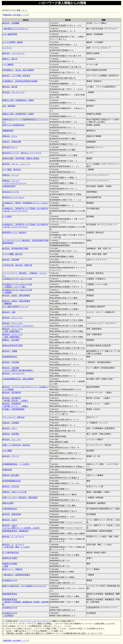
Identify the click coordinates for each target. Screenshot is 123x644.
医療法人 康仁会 (10, 59)
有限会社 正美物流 (11, 423)
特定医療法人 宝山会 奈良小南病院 (18, 70)
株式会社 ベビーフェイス (13, 53)
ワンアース (7, 48)
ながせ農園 (7, 451)
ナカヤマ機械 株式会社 (13, 254)
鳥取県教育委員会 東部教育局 (15, 531)
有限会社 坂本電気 (11, 434)
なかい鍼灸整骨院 (10, 34)
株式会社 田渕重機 (11, 23)
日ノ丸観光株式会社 (11, 553)
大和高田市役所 (9, 186)
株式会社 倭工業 (10, 87)
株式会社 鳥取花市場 (12, 514)
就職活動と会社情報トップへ (16, 15)
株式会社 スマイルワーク (13, 373)
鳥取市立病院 (8, 503)
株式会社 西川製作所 (12, 393)
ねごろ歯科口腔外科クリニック (15, 307)
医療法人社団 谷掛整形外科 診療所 (18, 100)
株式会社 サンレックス (13, 318)
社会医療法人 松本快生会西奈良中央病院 (20, 81)
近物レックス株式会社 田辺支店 (16, 445)
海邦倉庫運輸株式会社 (12, 481)
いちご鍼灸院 (8, 65)
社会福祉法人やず (10, 580)
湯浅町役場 (7, 470)
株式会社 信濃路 (10, 351)
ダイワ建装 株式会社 (12, 170)
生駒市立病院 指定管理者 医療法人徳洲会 (21, 158)
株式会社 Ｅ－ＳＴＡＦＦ (13, 537)
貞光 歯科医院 (9, 106)
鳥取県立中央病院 (10, 558)
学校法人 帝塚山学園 (12, 142)
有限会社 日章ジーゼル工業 (14, 492)
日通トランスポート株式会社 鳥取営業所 (20, 498)
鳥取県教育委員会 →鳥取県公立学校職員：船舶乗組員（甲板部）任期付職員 (25, 602)
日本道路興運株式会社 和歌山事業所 (18, 379)
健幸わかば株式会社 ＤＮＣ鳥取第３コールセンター (25, 586)
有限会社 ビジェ (10, 136)
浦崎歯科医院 (8, 131)
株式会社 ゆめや (10, 520)
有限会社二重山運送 (11, 475)
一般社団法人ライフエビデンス (15, 29)
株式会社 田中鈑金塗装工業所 (15, 249)
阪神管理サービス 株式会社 (14, 233)
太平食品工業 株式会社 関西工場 (17, 265)
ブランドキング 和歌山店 (13, 417)
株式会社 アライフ (11, 456)
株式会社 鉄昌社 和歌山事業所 (16, 296)
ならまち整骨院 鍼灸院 (13, 42)
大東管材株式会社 (10, 509)
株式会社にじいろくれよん (13, 197)
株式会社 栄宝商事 (11, 260)
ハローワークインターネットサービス (35, 621)
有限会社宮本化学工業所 (13, 346)
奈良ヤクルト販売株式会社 (13, 125)
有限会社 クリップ (11, 175)
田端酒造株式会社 (10, 357)
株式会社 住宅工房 (11, 486)
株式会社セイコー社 (11, 192)
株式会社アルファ (10, 147)
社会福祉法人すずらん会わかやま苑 (17, 279)
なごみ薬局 (7, 217)
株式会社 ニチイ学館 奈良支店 (16, 76)
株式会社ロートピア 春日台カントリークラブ (22, 153)
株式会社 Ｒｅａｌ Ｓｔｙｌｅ (16, 164)
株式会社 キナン (10, 428)
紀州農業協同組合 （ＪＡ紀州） (16, 464)
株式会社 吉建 (9, 312)
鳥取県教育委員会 (10, 594)
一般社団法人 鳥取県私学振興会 (16, 575)
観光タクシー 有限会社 (13, 569)
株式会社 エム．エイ (12, 440)
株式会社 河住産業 (11, 362)
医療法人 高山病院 (11, 340)
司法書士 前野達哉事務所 (13, 409)
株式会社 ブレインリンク (13, 92)
